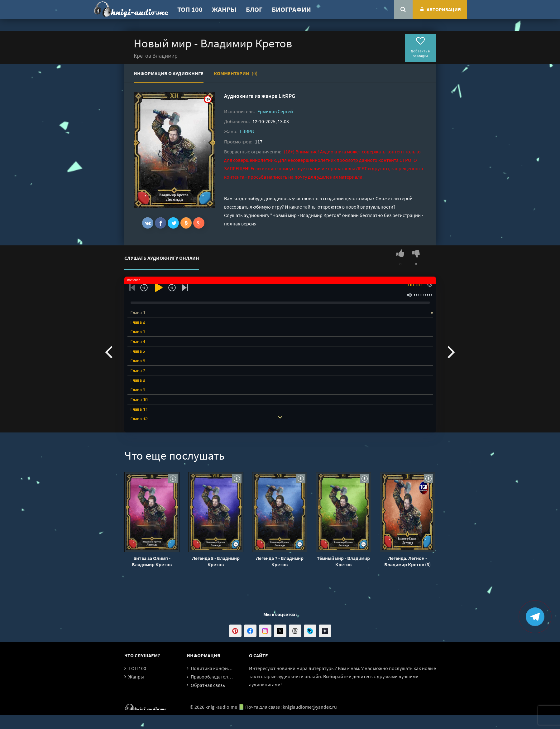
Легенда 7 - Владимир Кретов (280, 561)
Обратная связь (208, 685)
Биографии (291, 9)
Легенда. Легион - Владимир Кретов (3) (407, 561)
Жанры (224, 9)
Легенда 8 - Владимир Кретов (216, 561)
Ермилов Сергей (275, 111)
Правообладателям (212, 677)
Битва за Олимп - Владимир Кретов (152, 561)
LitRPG (287, 96)
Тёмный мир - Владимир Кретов (343, 561)
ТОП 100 (190, 9)
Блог (254, 9)
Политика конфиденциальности (226, 668)
